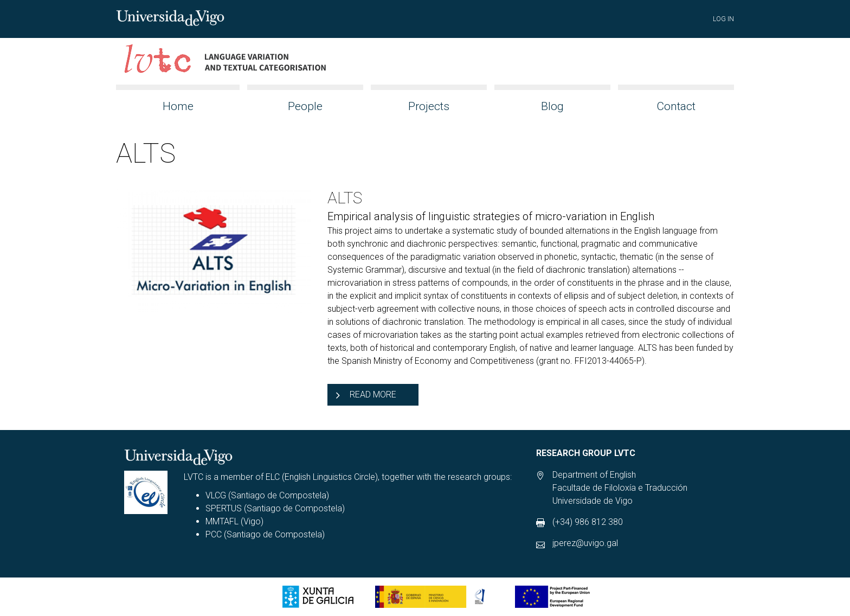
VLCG (216, 495)
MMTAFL (222, 521)
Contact (676, 106)
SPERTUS (224, 508)
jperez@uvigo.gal (585, 543)
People (305, 106)
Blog (552, 106)
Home (178, 106)
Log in (723, 19)
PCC (214, 534)
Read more (373, 394)
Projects (429, 106)
